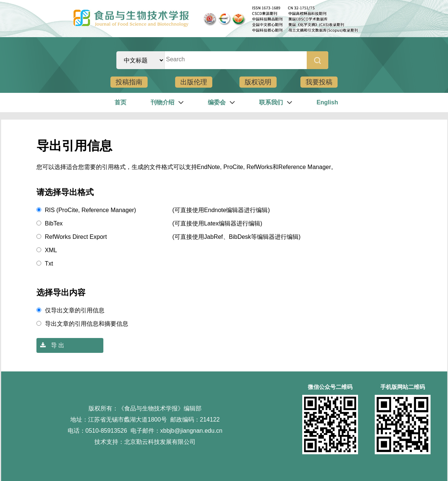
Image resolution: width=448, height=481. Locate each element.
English (327, 102)
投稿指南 (129, 82)
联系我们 (271, 102)
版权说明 (258, 82)
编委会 (217, 102)
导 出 (51, 345)
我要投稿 (319, 82)
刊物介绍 (162, 102)
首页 (120, 102)
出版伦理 (194, 82)
